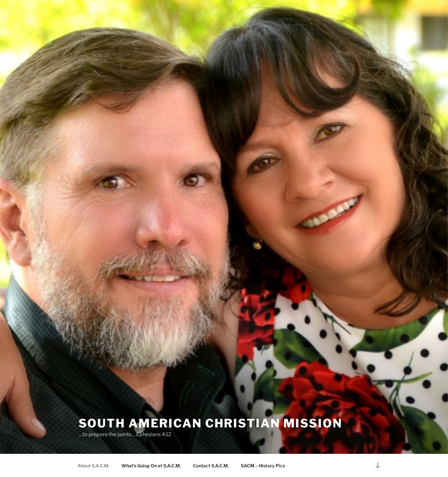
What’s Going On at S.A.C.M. (151, 466)
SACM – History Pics (263, 466)
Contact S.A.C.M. (211, 466)
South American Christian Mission (210, 423)
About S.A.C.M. (93, 466)
